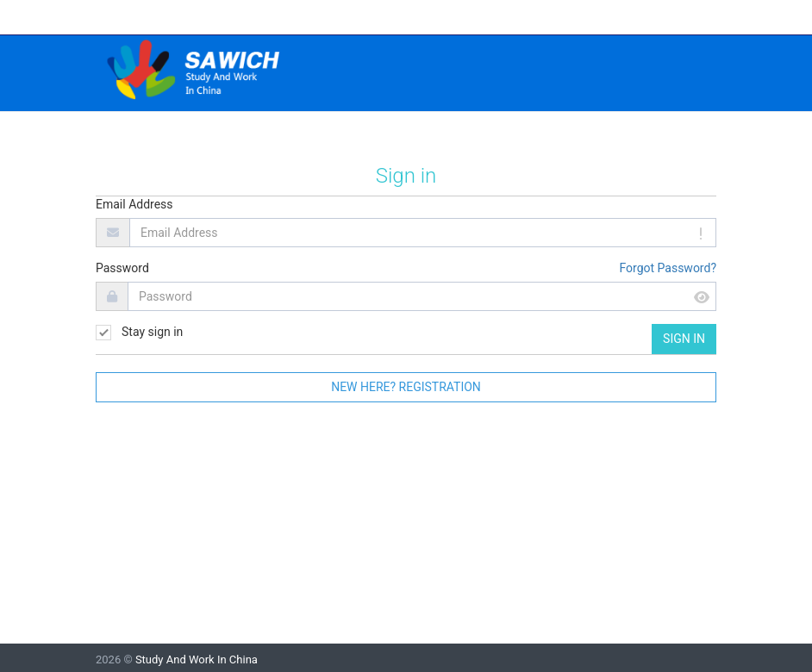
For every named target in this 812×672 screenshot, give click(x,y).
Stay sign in (139, 333)
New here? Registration (406, 387)
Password (122, 268)
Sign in (684, 339)
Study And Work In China (197, 660)
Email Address (134, 204)
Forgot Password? (668, 268)
